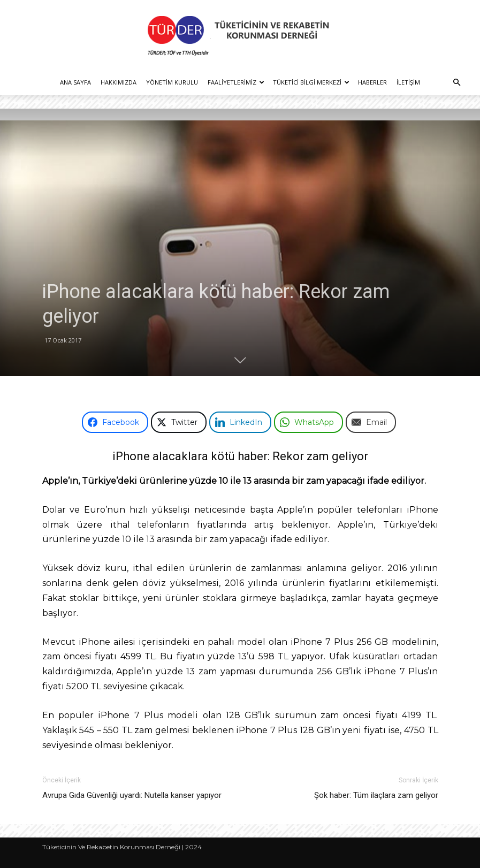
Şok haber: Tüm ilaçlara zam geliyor (376, 795)
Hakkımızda (119, 82)
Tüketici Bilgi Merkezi (311, 82)
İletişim (408, 82)
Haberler (372, 82)
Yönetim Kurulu (172, 82)
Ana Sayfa (75, 82)
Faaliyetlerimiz (236, 82)
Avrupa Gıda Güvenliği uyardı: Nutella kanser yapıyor (132, 795)
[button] (456, 83)
